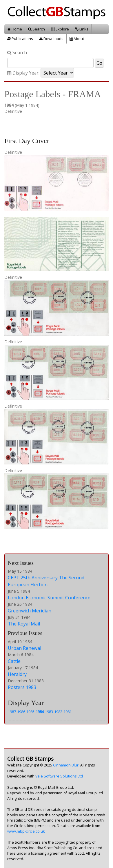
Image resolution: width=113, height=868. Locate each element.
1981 (68, 712)
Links (82, 29)
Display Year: (23, 73)
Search (37, 29)
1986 (21, 712)
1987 (12, 712)
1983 (49, 712)
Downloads (51, 39)
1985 (30, 712)
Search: (18, 53)
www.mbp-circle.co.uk (26, 831)
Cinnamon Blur (66, 765)
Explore (60, 29)
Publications (20, 39)
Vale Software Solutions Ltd (59, 776)
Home (15, 29)
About (77, 39)
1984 (40, 712)
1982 (58, 712)
